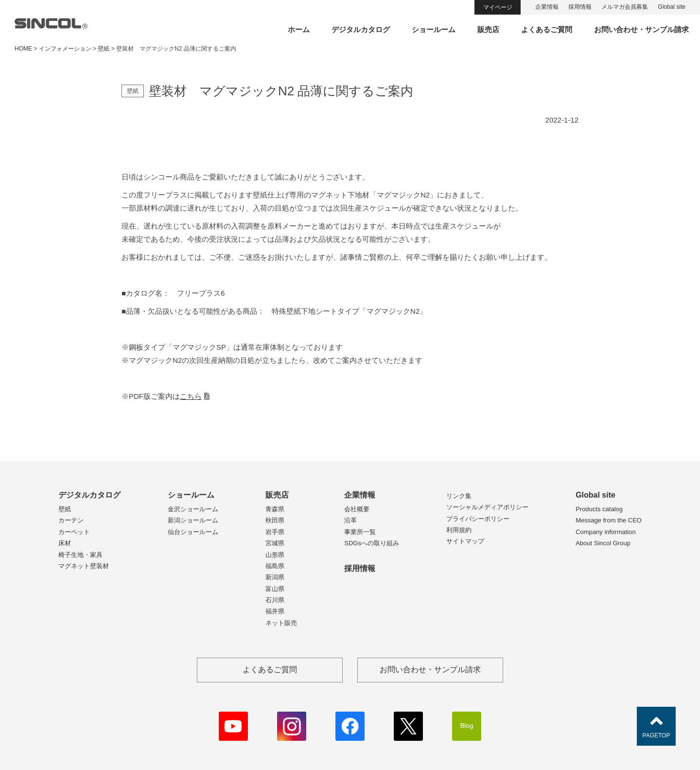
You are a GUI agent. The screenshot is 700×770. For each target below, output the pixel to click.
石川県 (275, 600)
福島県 (275, 566)
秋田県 (275, 520)
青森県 (275, 509)
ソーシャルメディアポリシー (487, 507)
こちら (191, 396)
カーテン (71, 520)
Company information (606, 532)
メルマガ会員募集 (625, 7)
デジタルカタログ (361, 29)
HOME (23, 49)
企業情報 (547, 7)
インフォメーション (65, 49)
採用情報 (580, 7)
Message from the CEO (609, 520)
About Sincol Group (603, 543)
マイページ (498, 7)
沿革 (350, 520)
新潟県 (275, 577)
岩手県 (275, 532)
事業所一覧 (360, 532)
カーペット (74, 532)
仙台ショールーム (193, 532)
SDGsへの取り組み (372, 543)
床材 (65, 543)
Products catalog (599, 509)
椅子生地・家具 (80, 555)
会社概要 (357, 509)
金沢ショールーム (193, 509)
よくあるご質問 (547, 29)
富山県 (275, 589)
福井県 (275, 611)
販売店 (488, 29)
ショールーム (434, 29)
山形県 (275, 555)
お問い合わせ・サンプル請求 (641, 29)
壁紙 (65, 509)
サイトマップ (465, 541)
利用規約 (459, 530)
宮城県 (275, 543)
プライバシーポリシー (478, 519)
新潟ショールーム (193, 520)
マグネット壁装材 (84, 566)
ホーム (299, 29)
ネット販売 (281, 623)
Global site (672, 7)
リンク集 (459, 496)
